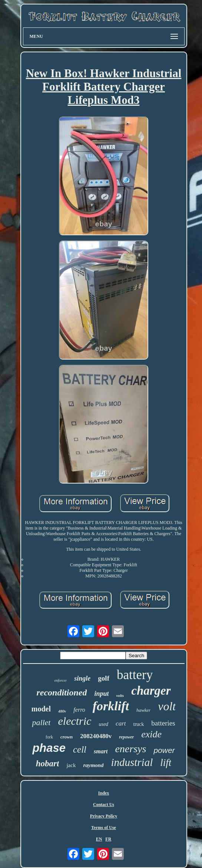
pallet (41, 722)
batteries (163, 723)
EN (99, 839)
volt (167, 706)
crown (67, 737)
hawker (143, 710)
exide (151, 734)
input (101, 694)
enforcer (61, 680)
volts (120, 695)
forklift (111, 706)
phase (49, 748)
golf (104, 678)
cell (80, 749)
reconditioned (62, 692)
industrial (132, 762)
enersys (130, 749)
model (41, 709)
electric (74, 721)
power (164, 750)
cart (121, 723)
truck (139, 724)
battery (135, 675)
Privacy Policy (104, 816)
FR (108, 839)
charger (151, 691)
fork (49, 737)
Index (104, 793)
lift (166, 763)
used (103, 724)
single (82, 678)
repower (126, 737)
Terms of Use (104, 828)
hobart (48, 764)
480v (62, 711)
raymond (93, 765)
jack (71, 765)
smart (101, 751)
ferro (79, 710)
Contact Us (104, 805)
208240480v (96, 736)
